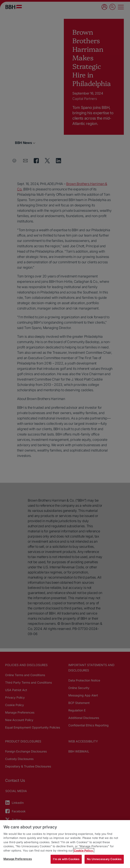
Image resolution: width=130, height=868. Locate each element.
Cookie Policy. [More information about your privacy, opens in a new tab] (84, 850)
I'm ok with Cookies (66, 859)
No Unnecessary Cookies (104, 859)
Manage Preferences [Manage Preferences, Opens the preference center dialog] (18, 859)
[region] (65, 844)
